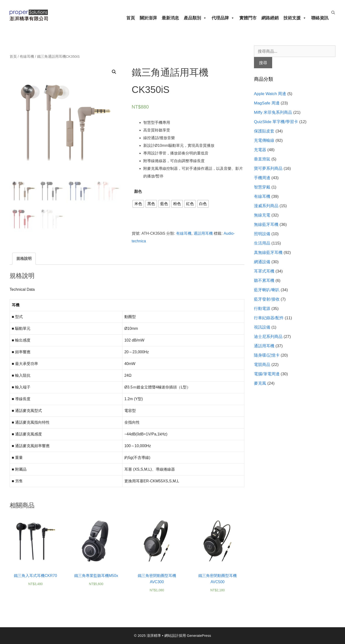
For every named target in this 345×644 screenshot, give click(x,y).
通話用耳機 (203, 233)
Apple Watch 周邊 (270, 94)
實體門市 (248, 18)
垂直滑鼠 (262, 159)
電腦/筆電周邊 (267, 374)
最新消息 (170, 18)
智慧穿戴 (262, 187)
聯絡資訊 (320, 18)
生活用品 (262, 243)
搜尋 (263, 63)
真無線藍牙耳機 (268, 253)
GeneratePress (199, 635)
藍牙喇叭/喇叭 (267, 290)
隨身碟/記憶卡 (267, 355)
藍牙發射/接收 (267, 299)
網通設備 (262, 262)
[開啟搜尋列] (333, 13)
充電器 (260, 150)
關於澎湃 (148, 18)
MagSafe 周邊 (267, 103)
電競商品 (262, 365)
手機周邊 (262, 178)
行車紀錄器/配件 (269, 318)
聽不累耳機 (264, 281)
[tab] (24, 259)
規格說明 (24, 259)
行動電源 (262, 309)
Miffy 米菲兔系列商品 (273, 112)
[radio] (138, 204)
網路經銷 (270, 18)
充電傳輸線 (264, 140)
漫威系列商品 (266, 206)
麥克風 (260, 383)
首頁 (131, 18)
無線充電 (262, 215)
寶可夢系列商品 (268, 168)
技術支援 (295, 18)
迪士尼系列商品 (268, 337)
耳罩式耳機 (264, 271)
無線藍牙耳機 (266, 225)
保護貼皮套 (264, 131)
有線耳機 (27, 57)
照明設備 (262, 234)
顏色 (138, 191)
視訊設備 (262, 327)
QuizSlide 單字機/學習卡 (276, 122)
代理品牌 (223, 18)
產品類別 (195, 18)
